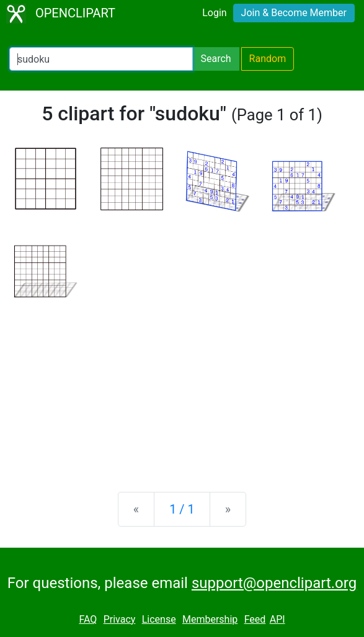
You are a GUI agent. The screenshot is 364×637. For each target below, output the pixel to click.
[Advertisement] (182, 385)
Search (215, 59)
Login (214, 13)
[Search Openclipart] (101, 59)
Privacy (120, 619)
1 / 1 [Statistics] (182, 509)
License (159, 619)
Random (268, 59)
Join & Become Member (294, 13)
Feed (255, 619)
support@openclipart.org (274, 583)
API (277, 619)
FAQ (88, 619)
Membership (210, 619)
